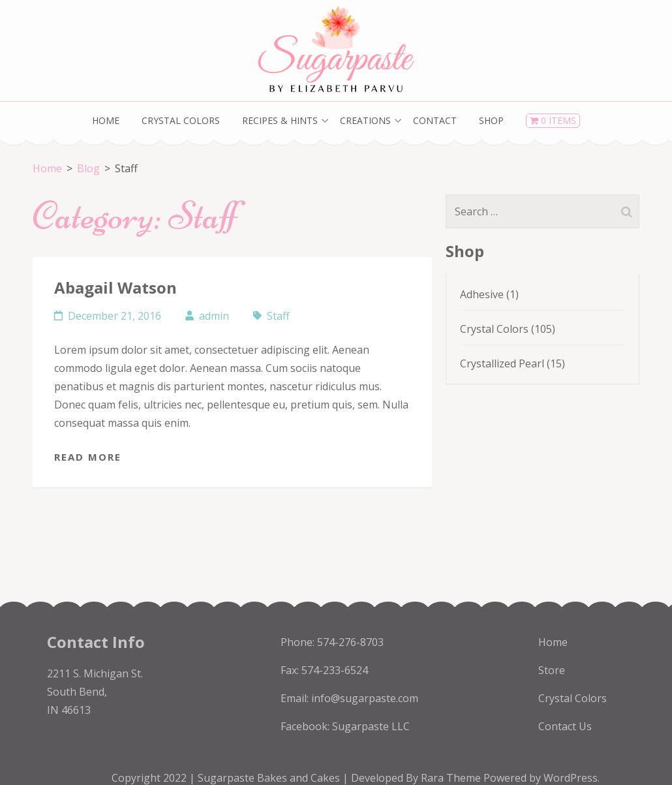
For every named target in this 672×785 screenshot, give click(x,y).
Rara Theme (452, 778)
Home (106, 120)
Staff (278, 316)
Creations (365, 120)
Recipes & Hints (280, 120)
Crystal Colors (181, 120)
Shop (491, 120)
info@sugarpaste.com (365, 698)
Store (552, 670)
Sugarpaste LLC (371, 726)
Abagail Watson (115, 287)
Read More (88, 457)
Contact (435, 120)
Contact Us (565, 726)
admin (214, 316)
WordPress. (572, 778)
